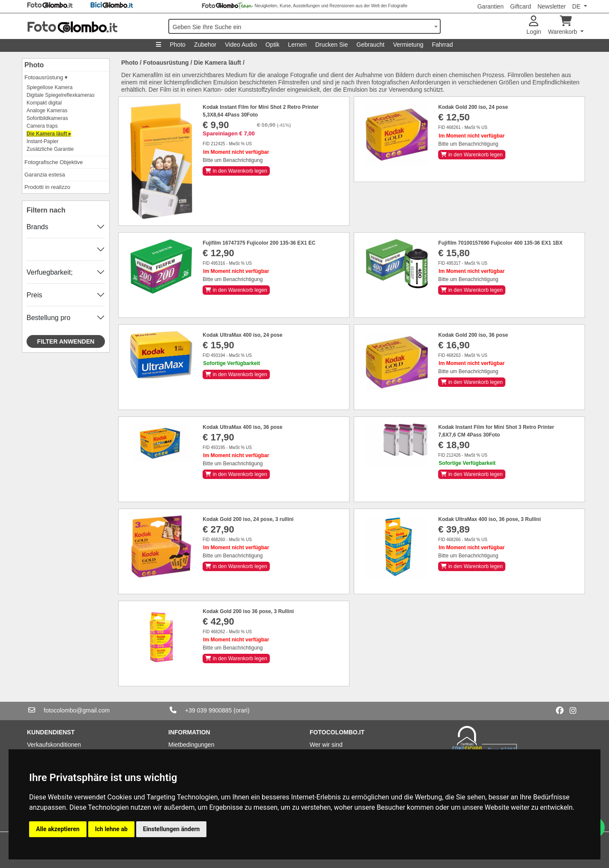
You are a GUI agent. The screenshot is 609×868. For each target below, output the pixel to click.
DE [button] (577, 6)
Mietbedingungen (191, 745)
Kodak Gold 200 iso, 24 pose (473, 107)
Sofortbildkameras (47, 118)
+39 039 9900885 (208, 710)
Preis (34, 295)
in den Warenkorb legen (236, 171)
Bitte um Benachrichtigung (233, 160)
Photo (178, 45)
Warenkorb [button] (564, 25)
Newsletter (552, 6)
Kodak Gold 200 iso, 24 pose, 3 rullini (248, 519)
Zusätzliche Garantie (50, 149)
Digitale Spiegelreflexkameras (61, 95)
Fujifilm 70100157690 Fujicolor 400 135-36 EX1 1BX (500, 243)
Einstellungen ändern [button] (172, 829)
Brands (37, 227)
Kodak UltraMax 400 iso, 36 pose (242, 427)
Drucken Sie (331, 45)
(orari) (241, 710)
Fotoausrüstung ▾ (46, 77)
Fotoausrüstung (166, 63)
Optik (273, 45)
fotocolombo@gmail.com (77, 710)
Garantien (490, 6)
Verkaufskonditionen (54, 745)
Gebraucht (370, 45)
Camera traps (42, 126)
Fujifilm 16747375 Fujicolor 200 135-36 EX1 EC (259, 243)
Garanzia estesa (45, 175)
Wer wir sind (326, 745)
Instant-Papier (43, 141)
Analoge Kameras (47, 111)
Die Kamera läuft (218, 63)
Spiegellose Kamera (49, 87)
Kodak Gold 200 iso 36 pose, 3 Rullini (248, 611)
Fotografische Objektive (54, 162)
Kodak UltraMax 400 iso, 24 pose (242, 335)
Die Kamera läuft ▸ (49, 134)
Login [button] (534, 25)
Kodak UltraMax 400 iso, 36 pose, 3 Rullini (489, 519)
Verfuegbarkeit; (50, 272)
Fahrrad (442, 45)
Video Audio (241, 45)
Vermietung (408, 45)
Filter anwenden (66, 341)
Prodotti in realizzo (47, 187)
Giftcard (521, 6)
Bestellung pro (48, 318)
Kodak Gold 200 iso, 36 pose (473, 335)
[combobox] (304, 26)
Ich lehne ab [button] (111, 829)
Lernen (297, 45)
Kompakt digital (44, 103)
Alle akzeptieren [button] (58, 829)
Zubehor (205, 45)
